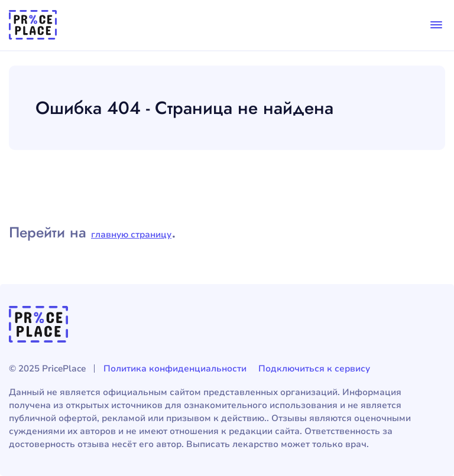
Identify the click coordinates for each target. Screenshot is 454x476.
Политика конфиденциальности (175, 369)
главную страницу (131, 234)
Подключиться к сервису (314, 369)
